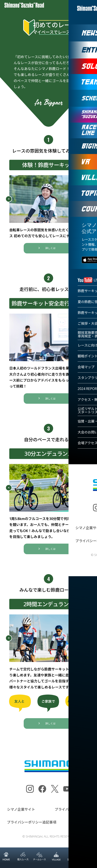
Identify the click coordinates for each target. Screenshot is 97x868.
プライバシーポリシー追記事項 (32, 825)
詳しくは (50, 251)
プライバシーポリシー (72, 812)
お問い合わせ (79, 825)
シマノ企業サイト (21, 812)
